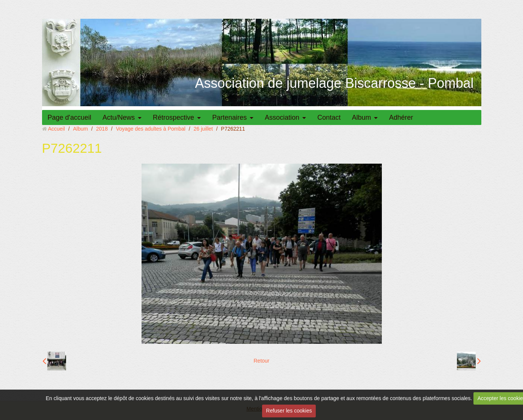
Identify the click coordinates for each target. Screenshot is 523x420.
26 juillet (203, 129)
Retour (261, 361)
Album (361, 117)
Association (282, 117)
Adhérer (401, 117)
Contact (329, 117)
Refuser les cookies (289, 411)
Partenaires (229, 117)
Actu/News (119, 117)
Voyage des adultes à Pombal (151, 129)
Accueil (57, 129)
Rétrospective (173, 117)
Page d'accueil (70, 117)
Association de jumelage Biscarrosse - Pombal (334, 83)
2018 (102, 129)
